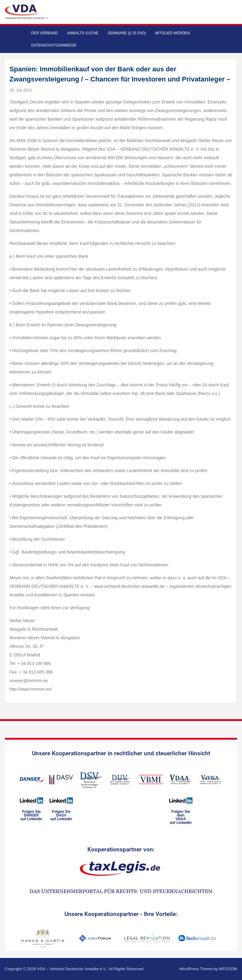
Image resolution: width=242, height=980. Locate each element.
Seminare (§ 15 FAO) (127, 33)
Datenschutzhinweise (54, 45)
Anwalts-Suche (83, 33)
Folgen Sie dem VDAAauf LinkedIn (181, 817)
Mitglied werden (173, 33)
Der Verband (45, 33)
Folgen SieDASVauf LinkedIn (61, 815)
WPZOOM (228, 969)
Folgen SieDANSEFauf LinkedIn (31, 815)
